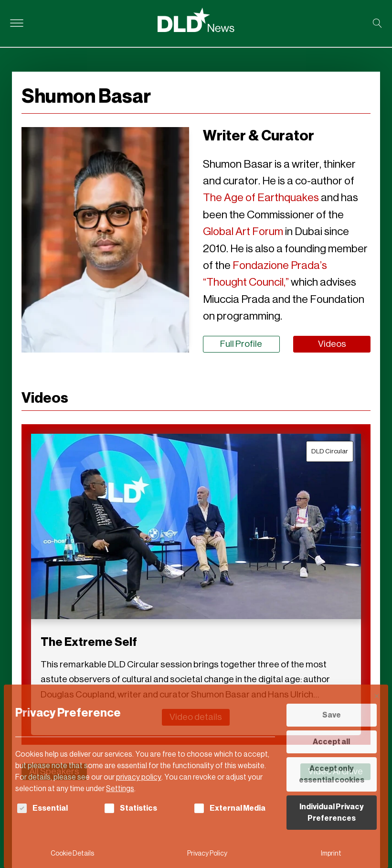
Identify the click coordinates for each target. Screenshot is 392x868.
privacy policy (139, 777)
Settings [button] (120, 788)
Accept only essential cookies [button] (332, 774)
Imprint (331, 853)
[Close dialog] (377, 696)
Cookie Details (72, 853)
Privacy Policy (207, 853)
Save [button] (332, 715)
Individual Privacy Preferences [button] (332, 812)
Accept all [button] (331, 742)
